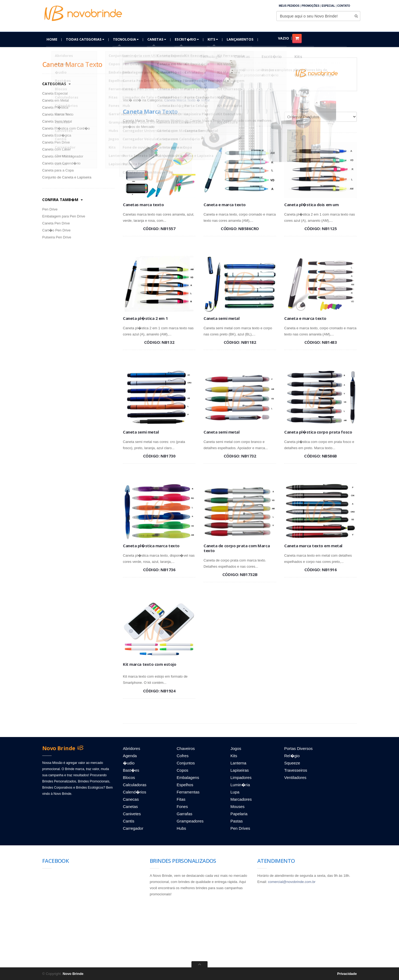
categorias (56, 84)
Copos (182, 770)
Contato (344, 6)
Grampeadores (190, 821)
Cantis (129, 821)
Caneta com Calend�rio (61, 163)
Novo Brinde (73, 974)
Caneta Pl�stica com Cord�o (66, 128)
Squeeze (292, 763)
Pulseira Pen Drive (57, 237)
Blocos (129, 777)
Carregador (133, 828)
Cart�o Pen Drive (56, 230)
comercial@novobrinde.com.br (292, 882)
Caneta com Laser (56, 149)
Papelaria (239, 814)
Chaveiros (186, 748)
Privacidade (347, 974)
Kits (213, 39)
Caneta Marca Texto (58, 114)
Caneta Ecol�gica (57, 135)
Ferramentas (188, 792)
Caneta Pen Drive (56, 142)
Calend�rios (135, 792)
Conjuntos (186, 763)
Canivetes (132, 814)
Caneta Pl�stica (55, 107)
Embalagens (188, 777)
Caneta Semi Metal (57, 121)
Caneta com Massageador (63, 156)
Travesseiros (296, 770)
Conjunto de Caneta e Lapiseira (67, 177)
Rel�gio (292, 756)
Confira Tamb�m (63, 200)
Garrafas (184, 814)
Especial (328, 6)
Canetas (157, 39)
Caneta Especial (55, 93)
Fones (182, 806)
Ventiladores (295, 777)
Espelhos (185, 785)
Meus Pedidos (289, 6)
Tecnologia (126, 39)
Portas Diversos (298, 748)
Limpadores (241, 777)
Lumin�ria (240, 785)
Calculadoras (135, 785)
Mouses (238, 806)
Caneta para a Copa (58, 170)
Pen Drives (240, 828)
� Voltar (203, 100)
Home (52, 39)
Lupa (235, 792)
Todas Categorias (85, 39)
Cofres (183, 756)
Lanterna (238, 763)
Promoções (311, 6)
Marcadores (241, 799)
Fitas (181, 799)
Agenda (130, 756)
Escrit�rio (187, 39)
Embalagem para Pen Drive (64, 216)
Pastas (237, 821)
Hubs (181, 828)
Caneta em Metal (56, 100)
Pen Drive (50, 209)
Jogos (236, 748)
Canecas (131, 799)
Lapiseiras (240, 770)
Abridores (131, 748)
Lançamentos (240, 39)
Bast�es (131, 770)
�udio (129, 763)
